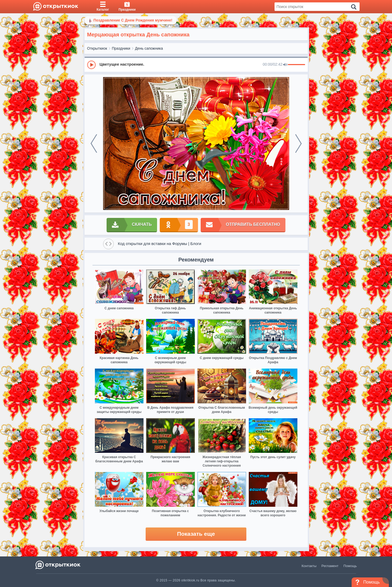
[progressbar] (296, 65)
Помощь (350, 566)
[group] (196, 65)
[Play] (91, 65)
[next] (298, 143)
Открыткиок (97, 48)
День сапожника (149, 48)
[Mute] (285, 65)
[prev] (94, 143)
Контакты (309, 566)
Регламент (330, 566)
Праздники (121, 48)
